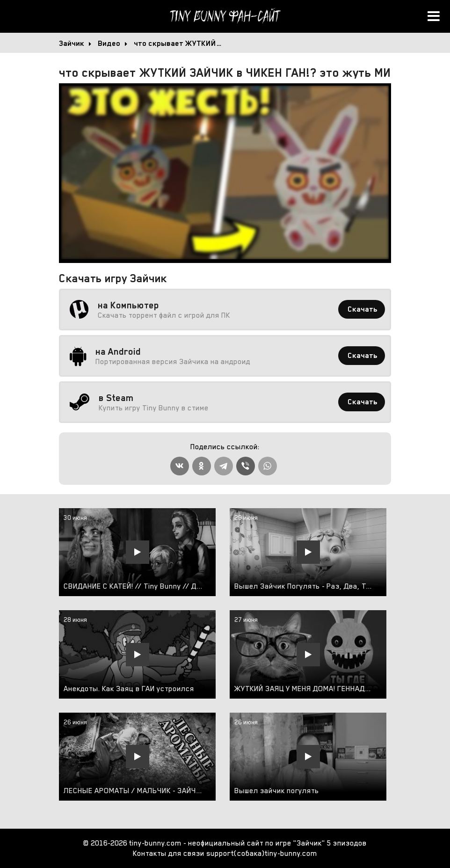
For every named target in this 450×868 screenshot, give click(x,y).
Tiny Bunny (225, 16)
